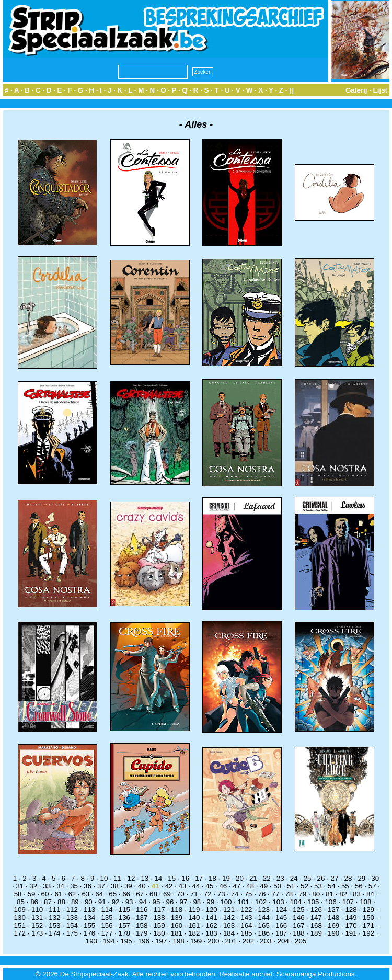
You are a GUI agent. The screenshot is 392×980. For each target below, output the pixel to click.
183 (212, 933)
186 (264, 933)
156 (107, 925)
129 (368, 910)
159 (159, 925)
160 (177, 925)
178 (124, 933)
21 (253, 878)
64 (99, 894)
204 (283, 941)
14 (158, 878)
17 (199, 878)
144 (264, 918)
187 (281, 933)
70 (181, 894)
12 (131, 878)
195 (126, 941)
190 (333, 933)
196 (144, 941)
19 (226, 878)
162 (212, 925)
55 (345, 886)
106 (330, 902)
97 (183, 902)
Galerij (356, 90)
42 (169, 886)
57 (372, 886)
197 (161, 941)
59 (32, 894)
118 (177, 910)
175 (72, 933)
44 (196, 886)
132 (54, 918)
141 (212, 918)
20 (240, 878)
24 (294, 878)
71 (194, 894)
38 (115, 886)
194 (109, 941)
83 (357, 894)
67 (140, 894)
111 (54, 910)
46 (223, 886)
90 (89, 902)
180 (159, 933)
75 (249, 894)
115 (124, 910)
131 (37, 918)
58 (18, 894)
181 (177, 933)
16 (185, 878)
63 (85, 894)
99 (210, 902)
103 (278, 902)
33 (47, 886)
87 (48, 902)
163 (229, 925)
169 (333, 925)
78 (289, 894)
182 (194, 933)
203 (266, 941)
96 (170, 902)
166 (281, 925)
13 (145, 878)
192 (368, 933)
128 (351, 910)
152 (37, 925)
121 (229, 910)
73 (221, 894)
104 (296, 902)
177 (107, 933)
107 (348, 902)
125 (298, 910)
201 (231, 941)
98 (197, 902)
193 (91, 941)
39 (128, 886)
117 (159, 910)
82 (343, 894)
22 (267, 878)
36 (88, 886)
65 (113, 894)
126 (316, 910)
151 (20, 925)
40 (142, 886)
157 (124, 925)
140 (194, 918)
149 (351, 918)
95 (157, 902)
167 (298, 925)
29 (361, 878)
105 (313, 902)
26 (321, 878)
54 (332, 886)
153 (54, 925)
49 (264, 886)
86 (34, 902)
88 (61, 902)
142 (229, 918)
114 (107, 910)
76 (262, 894)
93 (129, 902)
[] (291, 90)
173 (37, 933)
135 (107, 918)
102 (261, 902)
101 (244, 902)
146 (298, 918)
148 (333, 918)
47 (237, 886)
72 (208, 894)
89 (75, 902)
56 (359, 886)
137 (142, 918)
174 (54, 933)
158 (142, 925)
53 (318, 886)
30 (375, 878)
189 (316, 933)
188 (298, 933)
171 (368, 925)
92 (116, 902)
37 (101, 886)
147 (316, 918)
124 (281, 910)
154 (72, 925)
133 (72, 918)
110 (37, 910)
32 (33, 886)
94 (143, 902)
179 (142, 933)
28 (348, 878)
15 (172, 878)
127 (333, 910)
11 (118, 878)
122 (246, 910)
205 (301, 941)
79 (302, 894)
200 (213, 941)
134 (89, 918)
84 (370, 894)
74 (235, 894)
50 (277, 886)
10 (104, 878)
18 (212, 878)
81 (330, 894)
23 (280, 878)
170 (351, 925)
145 (281, 918)
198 (179, 941)
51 (291, 886)
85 (21, 902)
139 (177, 918)
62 (72, 894)
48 (250, 886)
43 (183, 886)
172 (20, 933)
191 (351, 933)
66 (126, 894)
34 (60, 886)
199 (196, 941)
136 (124, 918)
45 (210, 886)
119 (194, 910)
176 (89, 933)
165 (264, 925)
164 (246, 925)
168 (316, 925)
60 (45, 894)
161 (194, 925)
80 (316, 894)
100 (226, 902)
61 (59, 894)
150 (368, 918)
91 (102, 902)
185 (246, 933)
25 (308, 878)
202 (248, 941)
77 (276, 894)
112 (72, 910)
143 (246, 918)
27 (335, 878)
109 (20, 910)
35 (74, 886)
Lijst (380, 90)
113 (89, 910)
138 (159, 918)
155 (89, 925)
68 (153, 894)
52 (304, 886)
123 (264, 910)
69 (167, 894)
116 (142, 910)
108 (365, 902)
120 (212, 910)
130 (20, 918)
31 (20, 886)
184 (229, 933)
